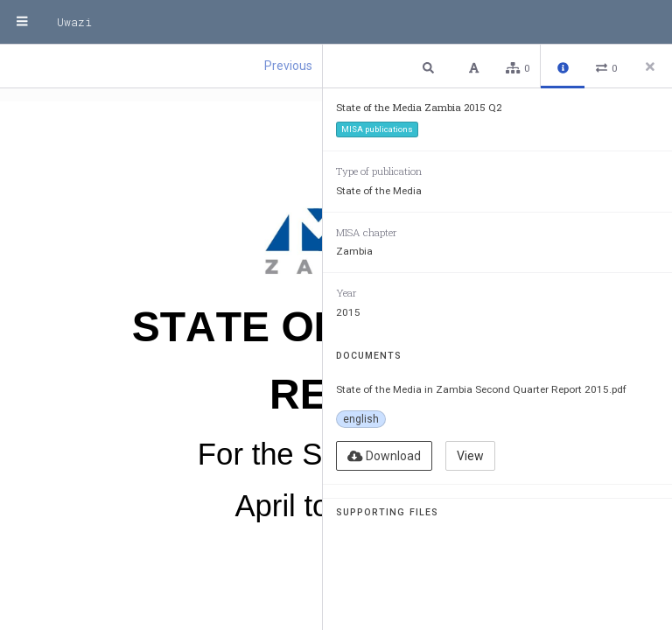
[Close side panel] (650, 66)
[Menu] (22, 22)
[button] (430, 67)
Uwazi (74, 22)
